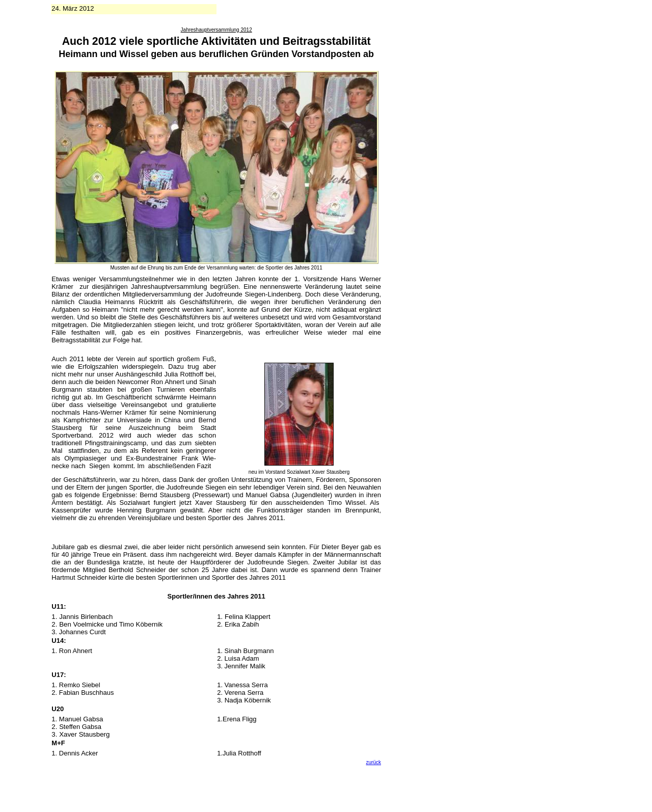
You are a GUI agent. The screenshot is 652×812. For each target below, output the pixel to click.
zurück (374, 762)
